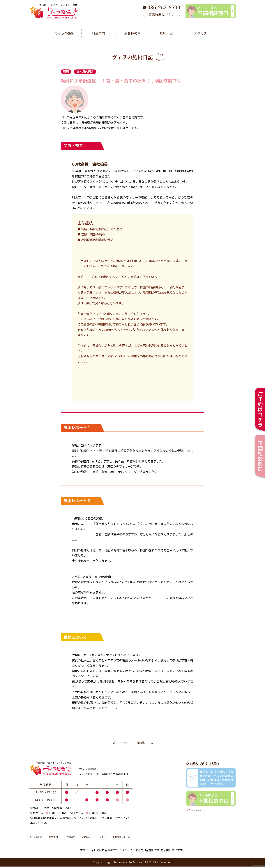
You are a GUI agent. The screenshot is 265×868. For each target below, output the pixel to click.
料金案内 (63, 838)
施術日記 (106, 838)
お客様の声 (84, 838)
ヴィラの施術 (39, 838)
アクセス (126, 838)
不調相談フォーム (152, 838)
